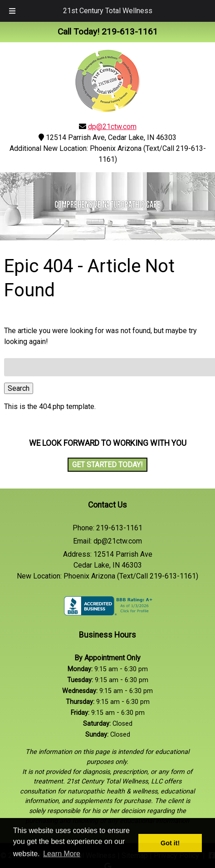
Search (19, 388)
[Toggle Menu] (12, 11)
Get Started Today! (107, 465)
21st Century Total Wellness (108, 11)
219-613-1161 (119, 528)
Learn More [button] (62, 854)
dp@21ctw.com (112, 127)
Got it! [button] (170, 843)
